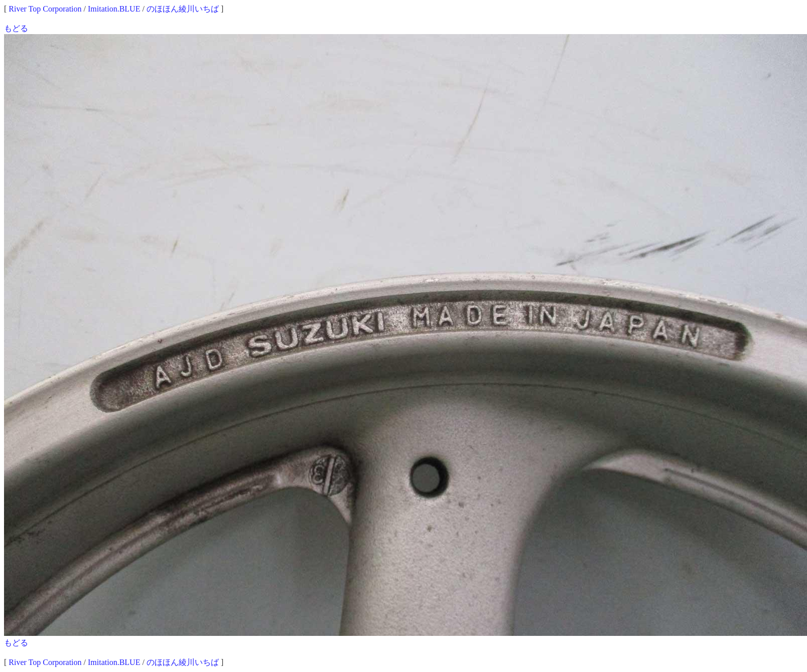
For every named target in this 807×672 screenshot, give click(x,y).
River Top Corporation (45, 9)
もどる (16, 28)
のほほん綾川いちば (183, 9)
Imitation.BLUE (114, 9)
